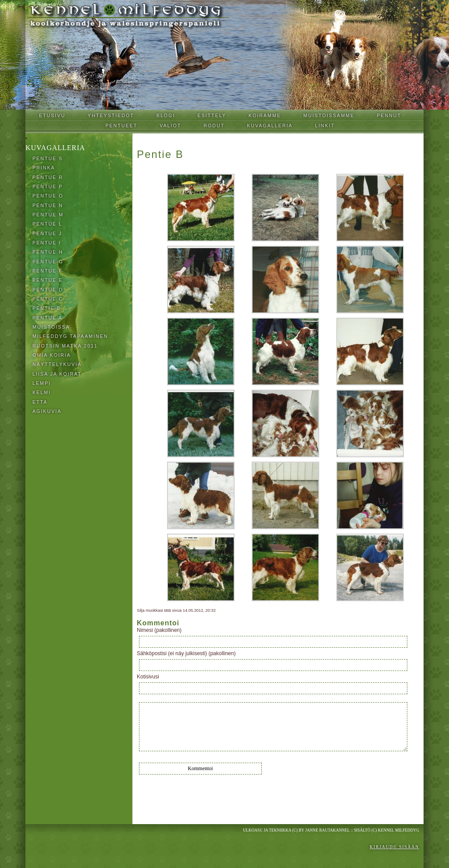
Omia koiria (52, 355)
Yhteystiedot (111, 115)
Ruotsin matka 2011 (65, 346)
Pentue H (48, 252)
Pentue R (48, 177)
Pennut (389, 115)
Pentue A (48, 318)
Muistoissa (51, 327)
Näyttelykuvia (57, 364)
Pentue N (48, 205)
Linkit (325, 126)
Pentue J (47, 233)
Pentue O (48, 196)
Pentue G (48, 262)
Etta (40, 402)
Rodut (214, 126)
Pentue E (48, 280)
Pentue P (48, 187)
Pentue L (47, 224)
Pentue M (48, 215)
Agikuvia (47, 411)
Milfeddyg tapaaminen (70, 336)
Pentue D (48, 290)
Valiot (170, 126)
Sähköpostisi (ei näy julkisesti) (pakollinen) (186, 653)
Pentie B (47, 308)
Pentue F (48, 271)
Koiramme (265, 115)
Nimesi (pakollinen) (159, 630)
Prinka (44, 168)
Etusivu (52, 115)
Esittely (212, 115)
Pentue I (47, 243)
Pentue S (48, 158)
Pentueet (121, 126)
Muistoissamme (329, 115)
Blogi (166, 115)
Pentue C (48, 299)
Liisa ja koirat (57, 374)
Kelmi (42, 392)
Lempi (42, 383)
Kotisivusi (148, 677)
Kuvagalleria (270, 126)
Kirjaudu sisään (394, 847)
